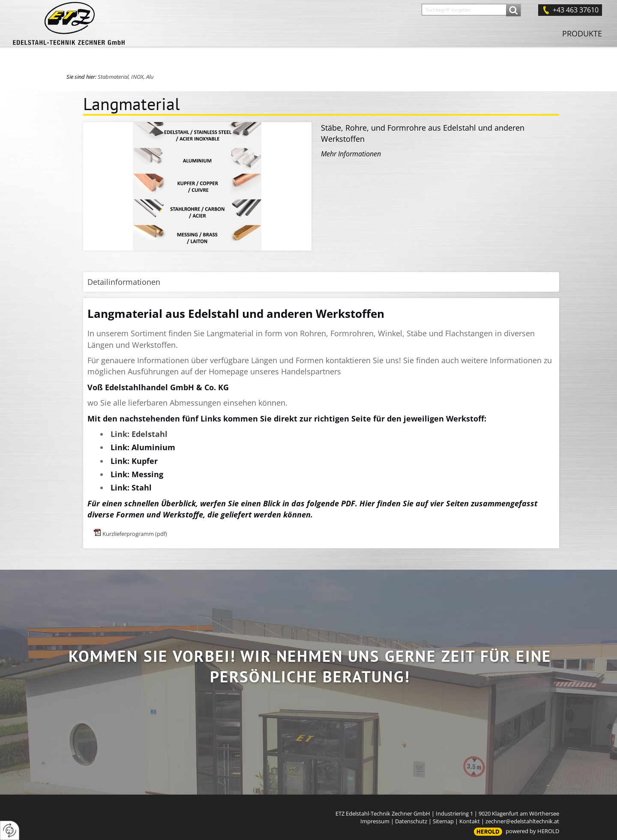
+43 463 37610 (576, 10)
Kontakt (470, 821)
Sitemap (443, 821)
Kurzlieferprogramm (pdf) (135, 534)
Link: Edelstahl (139, 434)
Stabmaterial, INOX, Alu (126, 77)
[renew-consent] (10, 830)
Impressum (375, 821)
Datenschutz (411, 821)
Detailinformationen (124, 282)
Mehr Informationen (351, 154)
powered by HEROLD (532, 831)
